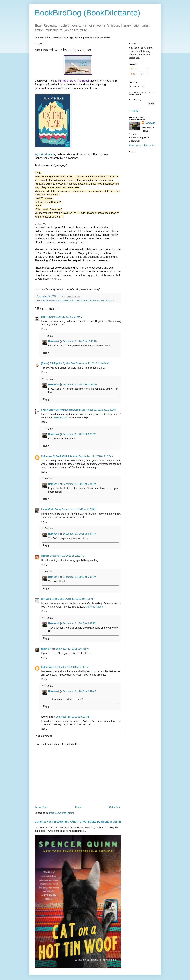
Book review (49, 300)
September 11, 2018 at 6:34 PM (79, 484)
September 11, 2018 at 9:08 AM (92, 363)
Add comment (44, 736)
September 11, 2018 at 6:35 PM (79, 434)
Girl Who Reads (50, 599)
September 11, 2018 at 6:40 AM (66, 317)
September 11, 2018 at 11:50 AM (96, 456)
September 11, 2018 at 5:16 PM (76, 599)
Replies (49, 336)
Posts (135, 69)
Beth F (45, 317)
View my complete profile (142, 145)
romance (110, 300)
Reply (44, 329)
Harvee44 (53, 341)
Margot (45, 556)
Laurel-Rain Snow (51, 509)
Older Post (115, 807)
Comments (138, 74)
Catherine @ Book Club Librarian (60, 456)
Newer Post (41, 807)
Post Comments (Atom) (62, 813)
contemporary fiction (66, 300)
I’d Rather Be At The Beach (74, 81)
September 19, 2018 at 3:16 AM (72, 717)
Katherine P (48, 667)
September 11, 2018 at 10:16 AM (80, 341)
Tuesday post (60, 417)
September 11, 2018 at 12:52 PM (67, 556)
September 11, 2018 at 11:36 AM (99, 410)
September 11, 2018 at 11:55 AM (79, 509)
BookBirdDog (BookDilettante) (87, 13)
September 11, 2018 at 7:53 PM (72, 667)
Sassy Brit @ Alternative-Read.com (61, 410)
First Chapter (83, 300)
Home (78, 807)
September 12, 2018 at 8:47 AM (79, 691)
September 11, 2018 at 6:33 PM (79, 577)
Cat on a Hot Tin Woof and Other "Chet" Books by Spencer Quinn (78, 822)
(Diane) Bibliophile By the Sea (58, 363)
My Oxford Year (44, 154)
